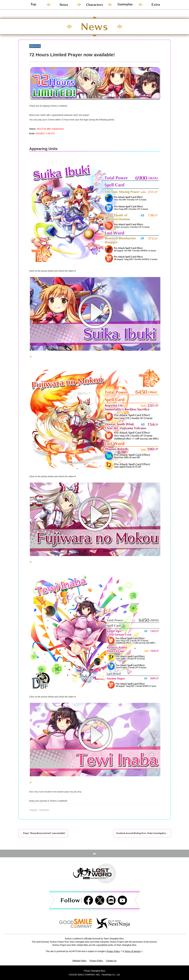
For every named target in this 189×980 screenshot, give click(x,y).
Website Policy (79, 961)
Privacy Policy (114, 951)
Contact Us (111, 961)
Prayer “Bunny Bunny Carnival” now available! (43, 833)
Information (44, 810)
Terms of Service (134, 951)
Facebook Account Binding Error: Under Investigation (142, 833)
